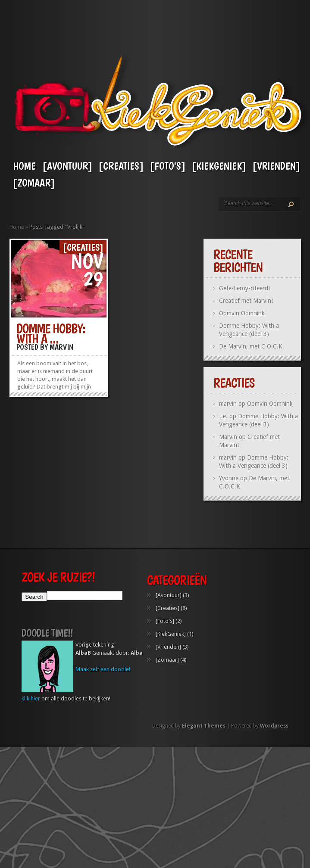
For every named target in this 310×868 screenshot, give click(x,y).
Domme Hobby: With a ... (51, 334)
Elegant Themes (204, 745)
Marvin (61, 347)
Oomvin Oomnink (242, 313)
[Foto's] (168, 166)
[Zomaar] (34, 183)
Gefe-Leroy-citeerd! (244, 288)
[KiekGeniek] (219, 166)
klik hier (31, 717)
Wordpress (274, 745)
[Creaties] (121, 166)
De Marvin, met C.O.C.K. (252, 346)
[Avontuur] (67, 166)
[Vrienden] (276, 166)
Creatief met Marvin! (246, 301)
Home (24, 166)
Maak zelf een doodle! (103, 688)
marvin (228, 457)
